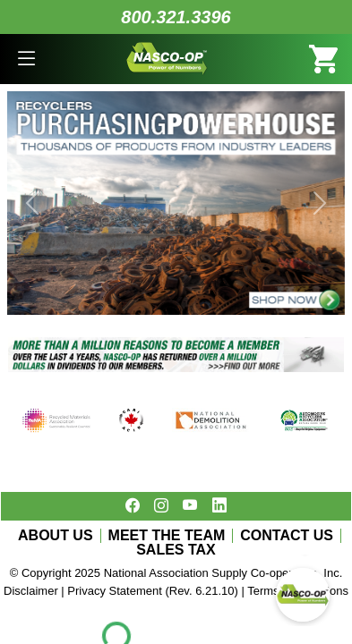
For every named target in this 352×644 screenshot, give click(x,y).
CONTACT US (287, 536)
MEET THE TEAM (167, 536)
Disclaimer (31, 591)
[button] (27, 59)
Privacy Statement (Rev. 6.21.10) (153, 591)
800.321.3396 (176, 17)
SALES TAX (176, 550)
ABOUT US (56, 536)
